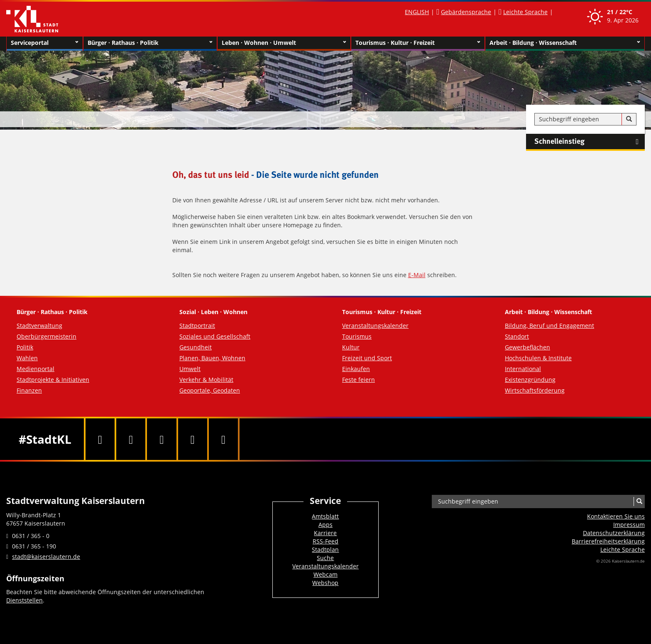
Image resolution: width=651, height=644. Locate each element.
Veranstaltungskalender (375, 326)
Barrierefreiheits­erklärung (608, 541)
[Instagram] (193, 439)
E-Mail (417, 275)
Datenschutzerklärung (614, 533)
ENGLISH (417, 12)
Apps (325, 525)
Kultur (351, 347)
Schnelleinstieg (590, 142)
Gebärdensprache (466, 12)
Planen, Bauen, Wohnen (212, 358)
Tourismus (357, 336)
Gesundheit (196, 347)
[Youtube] (162, 439)
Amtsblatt (325, 516)
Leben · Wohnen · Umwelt (284, 43)
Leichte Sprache (525, 12)
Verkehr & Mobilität (206, 380)
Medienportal (35, 369)
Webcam (325, 574)
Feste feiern (359, 380)
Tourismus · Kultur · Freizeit (418, 43)
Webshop (325, 583)
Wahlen (27, 358)
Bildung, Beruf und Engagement (549, 326)
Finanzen (29, 390)
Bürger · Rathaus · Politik (150, 43)
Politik (25, 347)
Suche (325, 558)
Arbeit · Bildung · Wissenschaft (565, 43)
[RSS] (223, 439)
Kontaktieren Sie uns (616, 516)
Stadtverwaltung (39, 326)
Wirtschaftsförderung (535, 390)
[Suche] (629, 119)
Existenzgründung (530, 380)
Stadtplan (325, 549)
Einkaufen (356, 369)
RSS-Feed (325, 541)
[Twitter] (131, 439)
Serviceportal (45, 43)
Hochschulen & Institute (538, 358)
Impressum (629, 525)
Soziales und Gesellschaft (215, 336)
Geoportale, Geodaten (210, 390)
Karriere (325, 533)
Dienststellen (24, 600)
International (523, 369)
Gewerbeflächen (527, 347)
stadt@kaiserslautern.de (46, 557)
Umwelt (190, 369)
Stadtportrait (197, 326)
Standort (517, 336)
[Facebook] (100, 439)
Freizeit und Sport (367, 358)
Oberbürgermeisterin (46, 336)
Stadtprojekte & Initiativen (53, 380)
